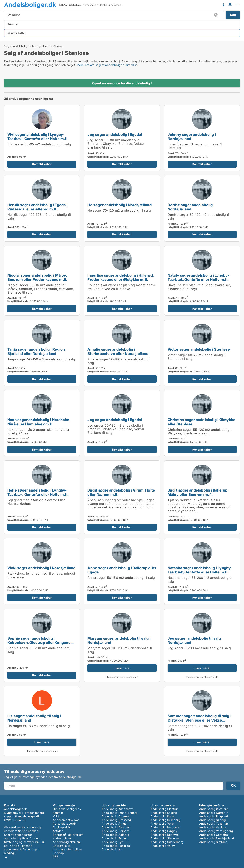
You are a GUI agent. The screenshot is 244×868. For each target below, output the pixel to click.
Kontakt (58, 813)
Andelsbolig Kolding (164, 813)
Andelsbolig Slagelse (165, 838)
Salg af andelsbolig (16, 46)
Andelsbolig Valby (163, 846)
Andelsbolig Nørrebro (214, 813)
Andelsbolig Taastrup (214, 824)
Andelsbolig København (117, 809)
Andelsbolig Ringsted (214, 816)
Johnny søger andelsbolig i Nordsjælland (192, 136)
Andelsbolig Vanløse (213, 827)
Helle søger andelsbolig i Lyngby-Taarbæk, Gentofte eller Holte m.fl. (38, 492)
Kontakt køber (42, 164)
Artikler (58, 831)
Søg (233, 15)
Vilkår (57, 816)
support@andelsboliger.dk (22, 816)
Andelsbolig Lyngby (164, 831)
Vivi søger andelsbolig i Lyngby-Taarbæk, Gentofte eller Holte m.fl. (38, 136)
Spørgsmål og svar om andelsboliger (68, 836)
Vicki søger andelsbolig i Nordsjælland (42, 568)
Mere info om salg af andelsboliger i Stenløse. (107, 65)
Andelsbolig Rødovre (165, 835)
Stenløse (59, 46)
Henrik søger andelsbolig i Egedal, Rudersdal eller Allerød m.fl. (38, 207)
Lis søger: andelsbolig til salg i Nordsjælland (34, 718)
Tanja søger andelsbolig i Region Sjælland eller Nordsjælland (36, 351)
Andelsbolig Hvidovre (165, 827)
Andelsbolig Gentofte (214, 835)
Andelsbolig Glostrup (165, 809)
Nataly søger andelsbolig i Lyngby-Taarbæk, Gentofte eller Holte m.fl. (198, 277)
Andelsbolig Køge (162, 816)
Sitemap (58, 853)
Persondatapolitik (65, 824)
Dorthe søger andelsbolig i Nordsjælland (191, 207)
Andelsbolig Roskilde (116, 846)
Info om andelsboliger (67, 849)
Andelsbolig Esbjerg (115, 838)
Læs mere (122, 668)
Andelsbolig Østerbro (214, 809)
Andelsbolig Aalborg (115, 835)
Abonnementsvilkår (66, 820)
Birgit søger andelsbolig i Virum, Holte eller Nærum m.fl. (121, 492)
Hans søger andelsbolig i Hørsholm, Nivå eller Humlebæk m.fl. (39, 422)
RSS (56, 857)
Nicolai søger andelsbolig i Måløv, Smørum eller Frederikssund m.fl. (37, 277)
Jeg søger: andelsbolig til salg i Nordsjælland (195, 640)
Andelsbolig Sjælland (213, 842)
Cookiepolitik (62, 827)
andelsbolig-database (109, 5)
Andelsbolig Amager (115, 827)
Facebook (6, 857)
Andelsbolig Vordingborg (216, 831)
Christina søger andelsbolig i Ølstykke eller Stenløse (202, 422)
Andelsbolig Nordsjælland (217, 838)
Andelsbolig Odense (115, 816)
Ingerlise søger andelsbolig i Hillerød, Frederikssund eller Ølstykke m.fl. (120, 277)
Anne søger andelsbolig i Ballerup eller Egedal (122, 570)
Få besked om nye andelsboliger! (223, 5)
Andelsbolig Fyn (112, 842)
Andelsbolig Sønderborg (167, 842)
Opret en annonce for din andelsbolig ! (122, 83)
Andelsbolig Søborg (213, 820)
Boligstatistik (61, 846)
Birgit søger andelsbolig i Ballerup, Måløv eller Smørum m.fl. (198, 492)
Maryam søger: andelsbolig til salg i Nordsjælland (119, 640)
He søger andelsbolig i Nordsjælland (119, 205)
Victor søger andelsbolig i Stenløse (199, 349)
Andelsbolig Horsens (115, 831)
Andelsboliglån (112, 849)
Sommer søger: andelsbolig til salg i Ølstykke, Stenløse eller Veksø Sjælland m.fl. (199, 720)
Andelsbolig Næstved (116, 820)
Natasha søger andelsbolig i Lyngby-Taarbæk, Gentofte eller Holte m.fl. (200, 570)
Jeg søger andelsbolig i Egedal (115, 134)
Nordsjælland (40, 46)
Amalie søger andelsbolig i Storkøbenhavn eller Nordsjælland (118, 351)
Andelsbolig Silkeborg (165, 820)
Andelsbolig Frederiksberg (119, 813)
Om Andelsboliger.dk (67, 809)
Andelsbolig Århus (114, 824)
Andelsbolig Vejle (162, 824)
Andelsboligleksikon (66, 842)
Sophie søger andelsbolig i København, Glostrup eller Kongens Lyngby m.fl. (39, 642)
